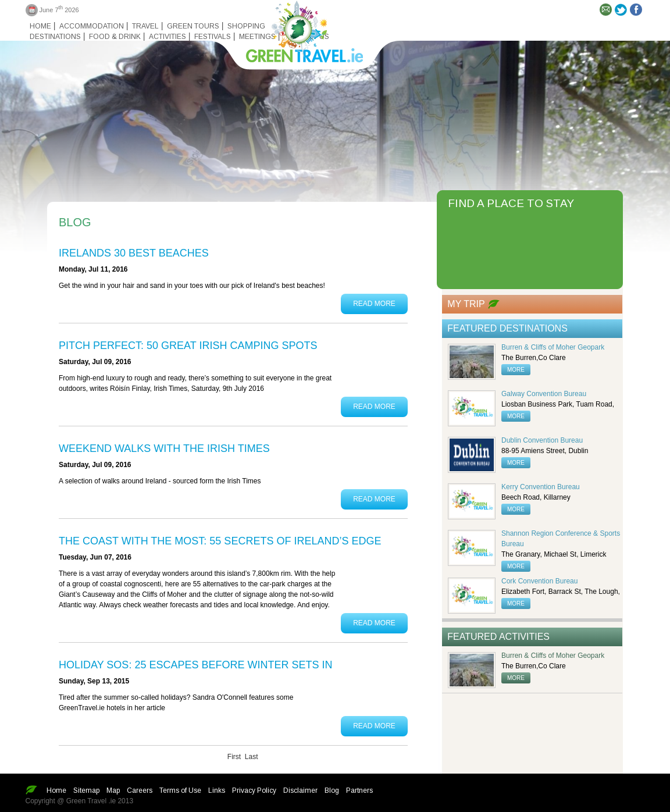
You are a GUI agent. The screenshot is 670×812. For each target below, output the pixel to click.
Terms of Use (180, 790)
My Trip (466, 304)
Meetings (257, 37)
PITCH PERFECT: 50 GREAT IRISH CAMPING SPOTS (188, 346)
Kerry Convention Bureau (541, 487)
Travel (145, 26)
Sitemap (86, 790)
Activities (167, 37)
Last (252, 757)
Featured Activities (498, 637)
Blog (332, 790)
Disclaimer (300, 790)
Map (113, 790)
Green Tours (193, 26)
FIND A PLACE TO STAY (511, 203)
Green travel (298, 29)
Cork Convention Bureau (539, 581)
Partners (359, 790)
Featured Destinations (507, 328)
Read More (374, 304)
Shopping (246, 26)
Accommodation (92, 26)
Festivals (213, 37)
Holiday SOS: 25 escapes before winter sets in (195, 665)
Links (217, 790)
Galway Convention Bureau (544, 394)
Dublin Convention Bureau (542, 440)
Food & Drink (115, 37)
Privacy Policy (254, 790)
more (516, 370)
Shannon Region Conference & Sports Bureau (561, 539)
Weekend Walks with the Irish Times (164, 448)
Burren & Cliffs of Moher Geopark (553, 347)
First (234, 757)
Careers (140, 790)
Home (40, 26)
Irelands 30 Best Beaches (134, 253)
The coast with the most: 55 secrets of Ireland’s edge (220, 541)
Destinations (55, 37)
